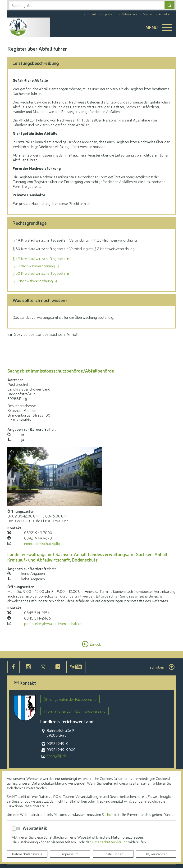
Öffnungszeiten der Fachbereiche (70, 699)
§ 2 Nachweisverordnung (33, 281)
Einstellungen (113, 854)
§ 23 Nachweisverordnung (34, 266)
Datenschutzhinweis (27, 854)
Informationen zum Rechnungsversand (74, 711)
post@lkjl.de (57, 756)
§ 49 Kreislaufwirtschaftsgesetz (39, 258)
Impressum (70, 854)
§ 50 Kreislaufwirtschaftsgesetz (39, 273)
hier (110, 814)
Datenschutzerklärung (110, 842)
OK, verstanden (156, 854)
